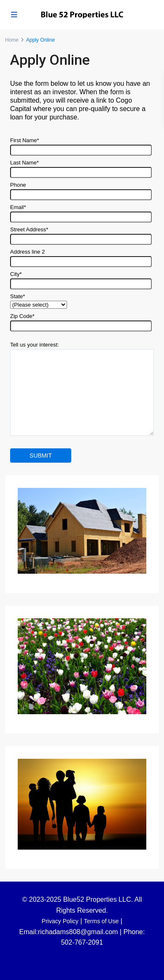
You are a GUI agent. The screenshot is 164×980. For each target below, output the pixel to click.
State (39, 301)
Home (12, 40)
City (81, 279)
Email (81, 212)
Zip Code (81, 321)
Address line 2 (81, 257)
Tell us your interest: (82, 389)
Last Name (81, 167)
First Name (81, 145)
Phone (81, 190)
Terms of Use (101, 921)
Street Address (81, 234)
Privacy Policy (60, 921)
